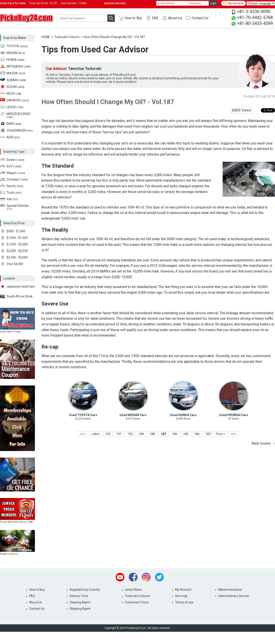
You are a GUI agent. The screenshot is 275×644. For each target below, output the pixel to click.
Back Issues (261, 443)
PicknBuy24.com (26, 18)
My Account (183, 590)
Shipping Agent (80, 609)
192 (108, 434)
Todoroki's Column (67, 37)
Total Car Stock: (43, 3)
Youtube (120, 577)
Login (213, 3)
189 (141, 434)
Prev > (221, 434)
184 (197, 434)
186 (175, 434)
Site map (181, 596)
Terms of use (184, 602)
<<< (82, 434)
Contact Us (200, 18)
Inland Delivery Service (234, 596)
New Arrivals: (74, 3)
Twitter (159, 577)
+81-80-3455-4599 (255, 23)
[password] (198, 3)
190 (130, 434)
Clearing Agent (80, 602)
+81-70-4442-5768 (255, 17)
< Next (95, 434)
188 (152, 434)
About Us (175, 18)
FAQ (155, 18)
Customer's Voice (137, 602)
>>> (233, 434)
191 (119, 434)
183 (208, 434)
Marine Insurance (230, 590)
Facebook (133, 577)
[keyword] (82, 18)
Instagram (146, 577)
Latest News (133, 590)
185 (186, 434)
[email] (172, 3)
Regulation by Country (85, 590)
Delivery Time (79, 596)
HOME (46, 37)
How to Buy (133, 18)
